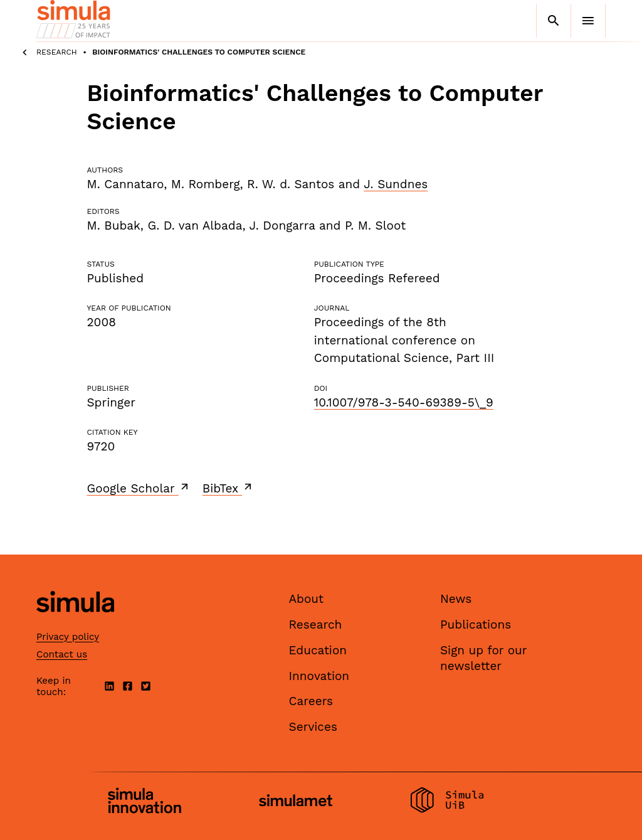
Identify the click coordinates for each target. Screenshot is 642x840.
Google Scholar (139, 488)
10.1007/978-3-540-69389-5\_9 (404, 402)
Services (313, 727)
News (456, 599)
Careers (311, 701)
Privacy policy (68, 637)
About (307, 599)
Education (318, 650)
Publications (476, 625)
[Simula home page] (75, 623)
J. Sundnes (396, 184)
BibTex (229, 488)
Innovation (319, 676)
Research (57, 52)
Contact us (62, 654)
